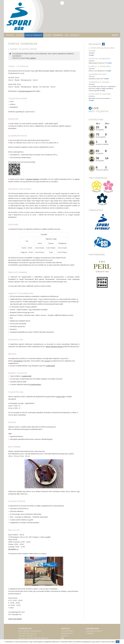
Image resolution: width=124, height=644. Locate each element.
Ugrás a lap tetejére (15, 619)
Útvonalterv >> (13, 549)
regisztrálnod (18, 361)
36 (97, 158)
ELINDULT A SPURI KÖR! (99, 66)
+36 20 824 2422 (67, 631)
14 (107, 158)
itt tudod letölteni (35, 384)
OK (118, 642)
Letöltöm (33, 58)
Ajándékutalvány (98, 74)
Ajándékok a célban (99, 82)
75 (97, 134)
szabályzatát (50, 366)
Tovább (91, 55)
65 (97, 151)
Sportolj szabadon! (99, 59)
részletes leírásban (33, 179)
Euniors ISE (60, 397)
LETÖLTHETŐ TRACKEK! (100, 94)
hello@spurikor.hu (67, 633)
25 (97, 127)
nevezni (47, 361)
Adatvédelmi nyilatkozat (94, 631)
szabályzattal (26, 376)
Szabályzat (90, 633)
